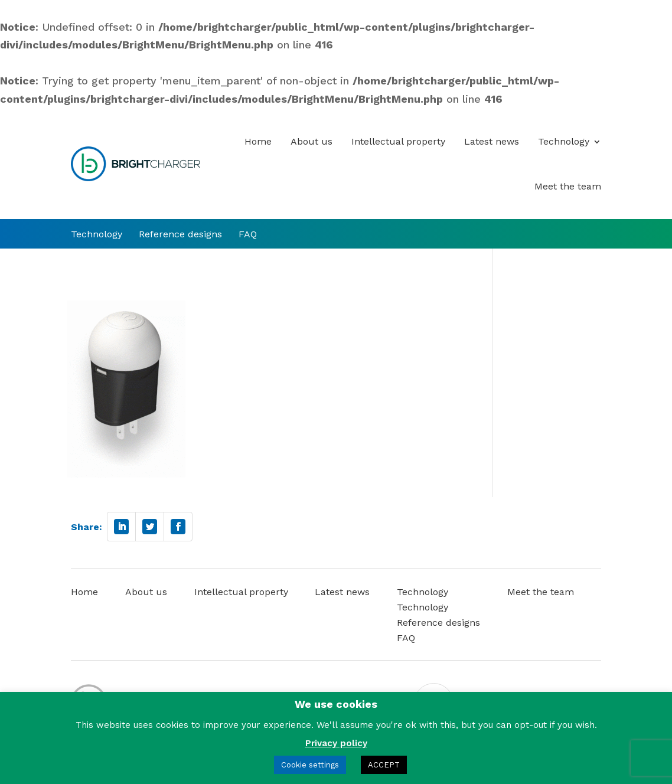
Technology (564, 141)
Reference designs (180, 234)
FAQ (248, 234)
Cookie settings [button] (310, 765)
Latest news (492, 141)
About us (311, 141)
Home (258, 141)
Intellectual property (398, 141)
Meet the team (568, 186)
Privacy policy (336, 743)
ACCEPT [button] (384, 765)
